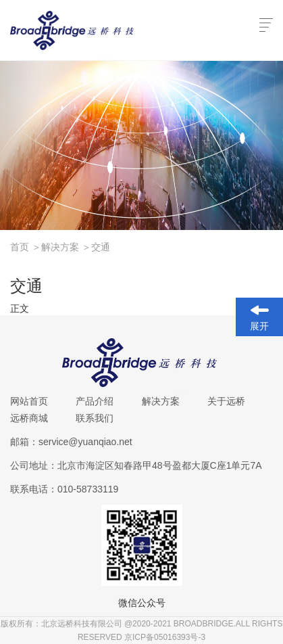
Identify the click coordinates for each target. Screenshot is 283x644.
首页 (26, 247)
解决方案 (66, 247)
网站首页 (29, 401)
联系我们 (95, 418)
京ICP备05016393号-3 (165, 637)
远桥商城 (29, 418)
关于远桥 (226, 401)
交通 (101, 247)
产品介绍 (95, 401)
